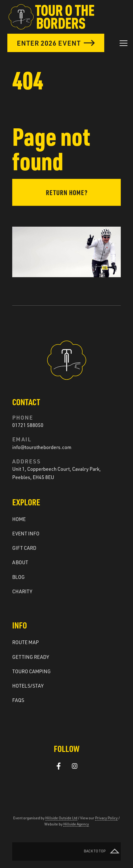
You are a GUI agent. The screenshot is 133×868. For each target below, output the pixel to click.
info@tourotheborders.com (42, 447)
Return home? (67, 192)
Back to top (102, 851)
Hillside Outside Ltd (61, 818)
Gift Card (24, 548)
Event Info (26, 534)
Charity (22, 591)
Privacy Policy (106, 818)
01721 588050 (28, 425)
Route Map (26, 642)
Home (19, 519)
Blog (18, 577)
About (20, 562)
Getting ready (31, 657)
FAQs (18, 700)
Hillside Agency (76, 824)
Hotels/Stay (28, 686)
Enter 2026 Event (56, 43)
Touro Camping (31, 671)
